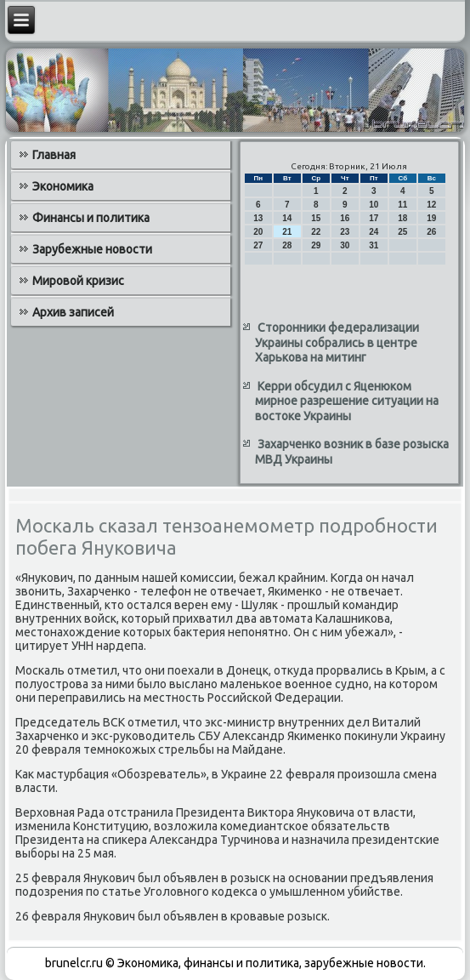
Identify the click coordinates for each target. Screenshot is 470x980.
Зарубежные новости (92, 249)
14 (287, 218)
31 (374, 245)
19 (431, 218)
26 (431, 232)
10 (374, 205)
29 (316, 245)
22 (316, 232)
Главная (54, 155)
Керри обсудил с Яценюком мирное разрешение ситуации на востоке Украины (347, 401)
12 (431, 205)
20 (258, 232)
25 (402, 232)
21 (287, 232)
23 (345, 232)
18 (402, 218)
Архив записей (73, 312)
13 (258, 218)
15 (316, 218)
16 (345, 218)
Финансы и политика (91, 218)
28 (287, 245)
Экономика (63, 186)
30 (345, 245)
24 (374, 232)
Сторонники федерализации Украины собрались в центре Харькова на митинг (337, 342)
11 (402, 205)
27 (258, 245)
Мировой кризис (78, 281)
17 (374, 218)
